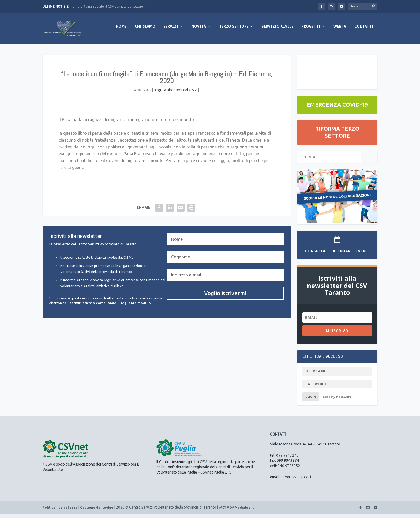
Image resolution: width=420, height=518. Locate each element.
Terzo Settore (234, 30)
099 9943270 (287, 459)
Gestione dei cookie (97, 512)
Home (121, 30)
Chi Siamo (145, 30)
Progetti (311, 30)
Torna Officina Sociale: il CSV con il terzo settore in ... (110, 7)
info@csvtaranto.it (296, 481)
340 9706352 (289, 470)
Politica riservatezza (60, 512)
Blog (157, 94)
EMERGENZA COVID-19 (337, 109)
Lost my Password (337, 401)
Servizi (171, 30)
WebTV (340, 30)
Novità (199, 30)
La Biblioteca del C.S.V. (180, 94)
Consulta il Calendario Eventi (337, 255)
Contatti (364, 30)
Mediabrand (245, 512)
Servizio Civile (278, 30)
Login (311, 401)
